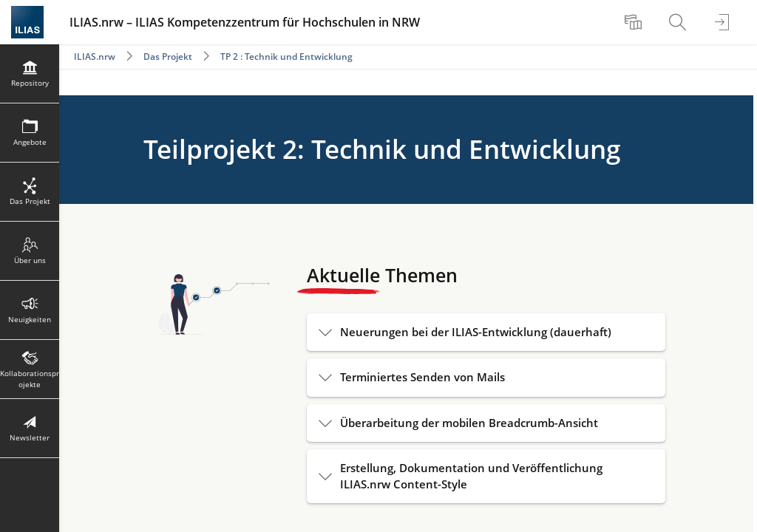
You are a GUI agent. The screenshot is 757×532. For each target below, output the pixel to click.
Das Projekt (168, 57)
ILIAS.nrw (95, 57)
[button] (486, 332)
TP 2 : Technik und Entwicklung (286, 57)
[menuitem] (635, 22)
